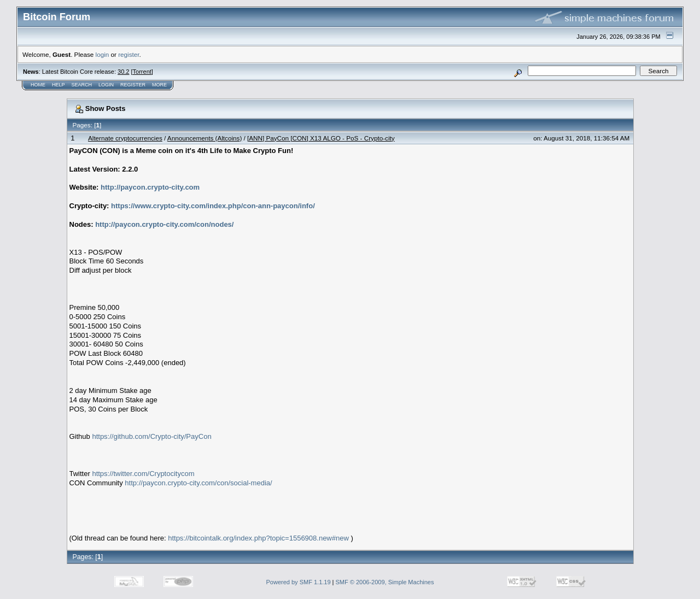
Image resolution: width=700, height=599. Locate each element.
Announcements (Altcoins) (205, 138)
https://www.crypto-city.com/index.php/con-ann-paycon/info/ (213, 206)
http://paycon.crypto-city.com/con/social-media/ (198, 483)
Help (59, 85)
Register (133, 85)
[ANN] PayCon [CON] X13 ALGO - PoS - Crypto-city (321, 138)
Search (82, 85)
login (103, 54)
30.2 (123, 72)
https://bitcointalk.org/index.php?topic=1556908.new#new (258, 538)
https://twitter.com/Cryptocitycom (143, 474)
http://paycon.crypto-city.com (150, 187)
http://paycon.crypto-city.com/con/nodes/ (164, 224)
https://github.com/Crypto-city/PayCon (151, 436)
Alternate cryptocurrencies (125, 138)
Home (38, 85)
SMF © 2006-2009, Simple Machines (385, 582)
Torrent (142, 72)
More (159, 85)
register (129, 54)
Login (106, 85)
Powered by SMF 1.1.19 (299, 582)
